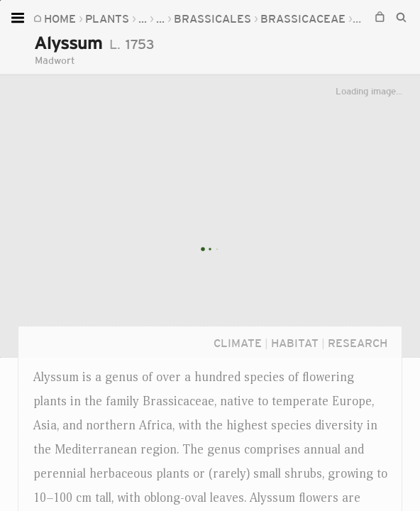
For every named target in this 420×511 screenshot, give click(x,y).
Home (60, 18)
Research (358, 343)
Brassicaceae (234, 18)
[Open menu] (20, 18)
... (143, 18)
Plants (107, 18)
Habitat (295, 343)
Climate (238, 343)
